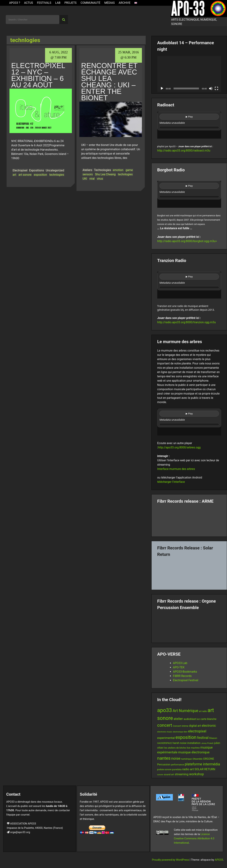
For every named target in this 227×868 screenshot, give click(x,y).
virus (100, 179)
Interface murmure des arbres (176, 469)
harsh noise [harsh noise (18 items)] (180, 743)
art (14, 175)
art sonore (25, 175)
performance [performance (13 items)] (178, 765)
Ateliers (87, 170)
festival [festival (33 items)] (203, 738)
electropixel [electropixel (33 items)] (197, 731)
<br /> (189, 125)
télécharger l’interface (171, 482)
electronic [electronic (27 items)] (209, 726)
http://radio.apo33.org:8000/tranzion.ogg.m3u (187, 322)
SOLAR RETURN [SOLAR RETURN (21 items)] (205, 769)
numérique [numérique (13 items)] (186, 759)
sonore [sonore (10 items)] (160, 775)
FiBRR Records (182, 676)
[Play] (162, 88)
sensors (88, 174)
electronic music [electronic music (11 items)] (165, 732)
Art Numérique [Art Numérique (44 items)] (185, 711)
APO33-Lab (180, 663)
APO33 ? (15, 3)
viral (92, 179)
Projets (70, 3)
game (129, 170)
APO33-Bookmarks (185, 672)
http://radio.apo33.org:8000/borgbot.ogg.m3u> (187, 241)
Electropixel (20, 170)
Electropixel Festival (186, 680)
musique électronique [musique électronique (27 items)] (194, 752)
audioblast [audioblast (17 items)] (190, 719)
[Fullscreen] (216, 88)
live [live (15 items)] (188, 748)
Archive (125, 3)
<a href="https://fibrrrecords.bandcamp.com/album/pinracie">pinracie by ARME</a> (189, 519)
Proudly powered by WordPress (171, 860)
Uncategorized (55, 170)
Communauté (91, 3)
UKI (85, 179)
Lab (58, 3)
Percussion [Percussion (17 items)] (164, 764)
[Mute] (211, 88)
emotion (118, 170)
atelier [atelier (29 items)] (178, 719)
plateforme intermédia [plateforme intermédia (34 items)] (202, 764)
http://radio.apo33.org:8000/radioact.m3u (184, 151)
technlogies (57, 175)
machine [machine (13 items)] (195, 748)
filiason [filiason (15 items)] (213, 738)
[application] (189, 74)
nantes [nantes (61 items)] (164, 758)
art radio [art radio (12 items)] (203, 711)
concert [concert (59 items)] (165, 725)
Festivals (44, 3)
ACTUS (29, 3)
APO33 (219, 860)
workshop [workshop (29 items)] (196, 774)
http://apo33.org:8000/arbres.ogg (179, 447)
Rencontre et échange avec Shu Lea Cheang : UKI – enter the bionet (109, 82)
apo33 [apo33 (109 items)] (165, 710)
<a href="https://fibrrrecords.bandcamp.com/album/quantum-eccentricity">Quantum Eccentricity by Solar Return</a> (189, 572)
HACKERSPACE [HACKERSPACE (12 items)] (165, 743)
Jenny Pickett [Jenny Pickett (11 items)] (207, 743)
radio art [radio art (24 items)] (188, 769)
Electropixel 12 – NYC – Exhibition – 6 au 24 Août (38, 75)
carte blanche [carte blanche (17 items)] (209, 719)
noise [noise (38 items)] (176, 758)
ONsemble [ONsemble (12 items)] (198, 759)
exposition (40, 175)
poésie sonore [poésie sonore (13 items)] (164, 769)
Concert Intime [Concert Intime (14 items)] (181, 726)
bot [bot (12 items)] (198, 719)
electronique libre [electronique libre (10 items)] (180, 732)
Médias (110, 3)
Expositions (37, 170)
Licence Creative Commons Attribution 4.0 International (194, 838)
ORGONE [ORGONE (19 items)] (209, 759)
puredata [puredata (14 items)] (177, 769)
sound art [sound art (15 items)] (169, 774)
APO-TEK (179, 667)
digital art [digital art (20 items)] (195, 726)
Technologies (103, 170)
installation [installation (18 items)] (194, 743)
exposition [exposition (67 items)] (186, 737)
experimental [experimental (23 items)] (166, 738)
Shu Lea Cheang (105, 174)
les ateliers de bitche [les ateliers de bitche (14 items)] (175, 748)
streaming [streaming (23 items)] (182, 774)
